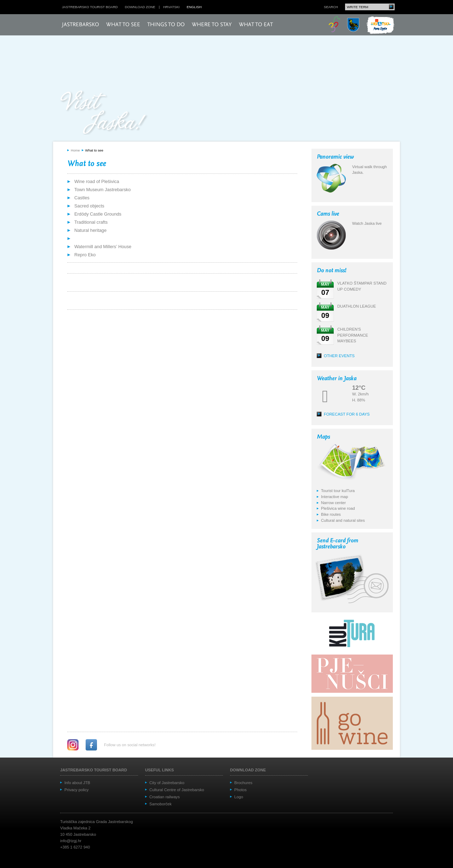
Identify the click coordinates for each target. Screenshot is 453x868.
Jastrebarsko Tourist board (90, 7)
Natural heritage (90, 230)
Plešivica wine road (338, 508)
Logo (239, 797)
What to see (123, 25)
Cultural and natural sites (343, 520)
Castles (82, 198)
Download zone (140, 7)
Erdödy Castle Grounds (98, 214)
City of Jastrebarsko (167, 783)
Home (75, 150)
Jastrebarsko (81, 25)
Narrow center (333, 503)
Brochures (243, 783)
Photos (240, 790)
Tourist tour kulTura (338, 491)
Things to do (166, 25)
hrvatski (171, 7)
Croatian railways (165, 797)
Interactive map (334, 497)
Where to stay (212, 25)
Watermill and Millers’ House (103, 247)
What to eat (256, 25)
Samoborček (160, 804)
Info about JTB (77, 783)
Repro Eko (85, 255)
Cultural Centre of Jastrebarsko (177, 790)
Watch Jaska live (367, 223)
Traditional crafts (91, 222)
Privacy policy (76, 790)
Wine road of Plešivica (97, 181)
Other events (339, 356)
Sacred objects (89, 206)
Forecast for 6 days (347, 414)
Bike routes (331, 514)
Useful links (159, 770)
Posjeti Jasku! (104, 112)
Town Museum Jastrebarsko (102, 190)
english (194, 7)
